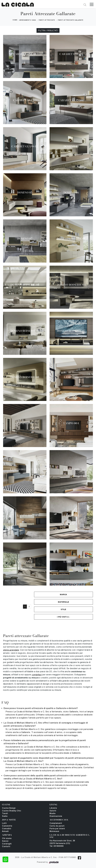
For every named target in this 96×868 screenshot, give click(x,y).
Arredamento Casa (28, 20)
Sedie (5, 816)
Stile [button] (63, 609)
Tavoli (5, 814)
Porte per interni (57, 829)
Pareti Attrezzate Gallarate (71, 20)
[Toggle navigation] (92, 4)
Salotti (53, 811)
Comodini (7, 829)
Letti (4, 823)
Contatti (6, 847)
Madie (53, 814)
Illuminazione (56, 816)
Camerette (7, 826)
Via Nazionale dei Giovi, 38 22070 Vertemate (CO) (62, 842)
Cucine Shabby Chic (12, 811)
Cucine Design (9, 808)
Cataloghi (7, 844)
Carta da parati (57, 826)
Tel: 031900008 (56, 846)
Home (15, 20)
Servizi (5, 841)
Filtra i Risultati (48, 30)
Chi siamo (7, 839)
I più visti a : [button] (63, 617)
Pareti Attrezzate (47, 20)
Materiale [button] (63, 602)
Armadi (5, 831)
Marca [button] (63, 594)
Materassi (54, 831)
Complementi (56, 823)
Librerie (53, 808)
